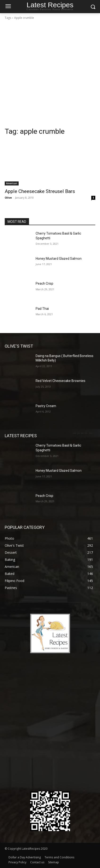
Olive (8, 198)
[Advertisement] (50, 75)
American (12, 183)
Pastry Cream (46, 406)
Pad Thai (42, 309)
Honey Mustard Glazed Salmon (59, 259)
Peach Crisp (44, 283)
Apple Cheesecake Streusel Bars (40, 191)
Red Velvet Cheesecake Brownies (60, 381)
